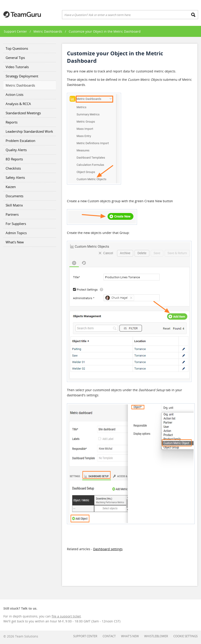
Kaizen (11, 187)
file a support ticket (66, 616)
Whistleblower (156, 636)
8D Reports (14, 159)
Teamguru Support (22, 14)
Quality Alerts (16, 150)
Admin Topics (16, 233)
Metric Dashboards (48, 31)
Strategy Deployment (22, 76)
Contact (109, 636)
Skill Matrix (14, 205)
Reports (12, 122)
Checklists (13, 168)
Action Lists (14, 94)
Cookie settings (186, 636)
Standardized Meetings (23, 113)
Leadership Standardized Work (29, 131)
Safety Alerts (15, 177)
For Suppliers (16, 224)
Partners (12, 214)
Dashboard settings (108, 549)
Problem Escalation (20, 141)
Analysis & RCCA (18, 104)
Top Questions (17, 48)
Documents (14, 196)
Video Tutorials (17, 67)
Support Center (15, 31)
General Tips (15, 58)
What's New (15, 242)
